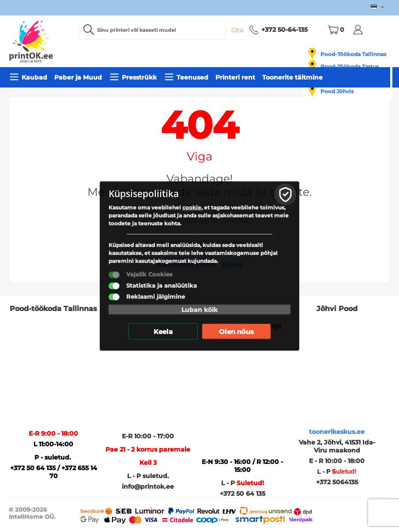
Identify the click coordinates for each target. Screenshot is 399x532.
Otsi (238, 30)
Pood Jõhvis (337, 91)
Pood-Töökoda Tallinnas (353, 54)
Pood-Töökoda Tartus (350, 66)
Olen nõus (236, 332)
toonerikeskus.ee (337, 432)
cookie (192, 207)
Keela (163, 332)
